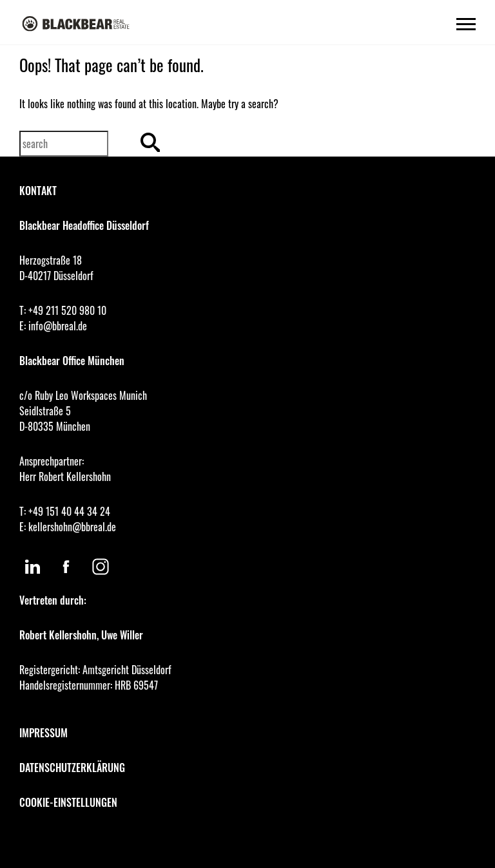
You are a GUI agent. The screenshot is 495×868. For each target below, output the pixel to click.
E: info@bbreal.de (53, 326)
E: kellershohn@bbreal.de (68, 527)
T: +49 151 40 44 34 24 (65, 511)
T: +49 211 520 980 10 (63, 310)
